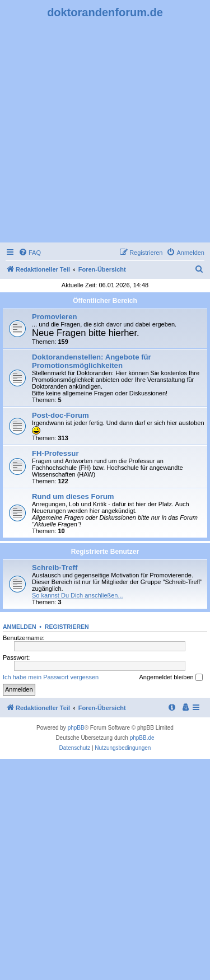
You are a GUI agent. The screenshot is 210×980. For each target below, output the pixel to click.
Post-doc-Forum (60, 415)
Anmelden (20, 627)
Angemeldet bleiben (171, 678)
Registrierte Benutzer (105, 552)
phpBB (76, 728)
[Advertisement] (105, 130)
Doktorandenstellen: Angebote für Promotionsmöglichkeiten (92, 361)
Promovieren (55, 317)
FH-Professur (55, 453)
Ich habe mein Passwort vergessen (51, 677)
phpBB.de (142, 738)
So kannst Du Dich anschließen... (78, 595)
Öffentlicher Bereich (105, 301)
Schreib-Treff (55, 568)
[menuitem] (30, 253)
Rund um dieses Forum (73, 496)
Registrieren (67, 627)
